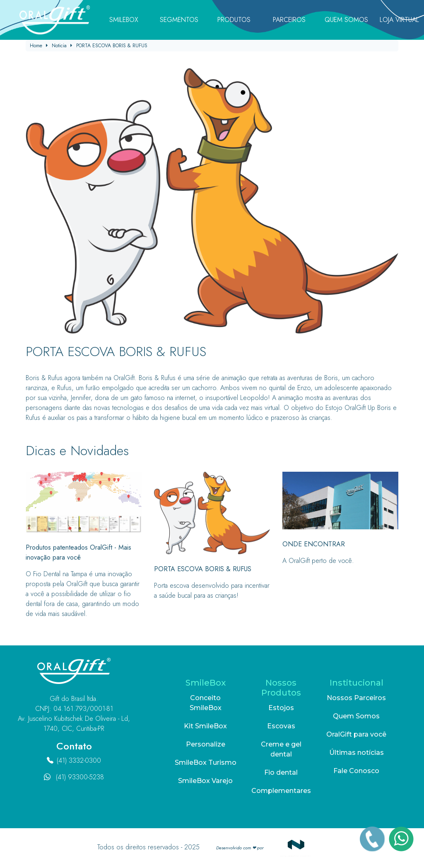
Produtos (234, 20)
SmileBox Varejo (205, 781)
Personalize (206, 744)
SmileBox (124, 20)
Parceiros (289, 20)
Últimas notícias (357, 753)
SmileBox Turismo (206, 763)
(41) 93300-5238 (80, 777)
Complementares (281, 791)
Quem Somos (346, 20)
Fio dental (281, 772)
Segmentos (179, 20)
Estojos (281, 708)
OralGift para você (356, 734)
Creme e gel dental (281, 749)
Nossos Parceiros (356, 698)
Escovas (281, 726)
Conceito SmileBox (206, 703)
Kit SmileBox (205, 726)
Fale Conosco (356, 771)
